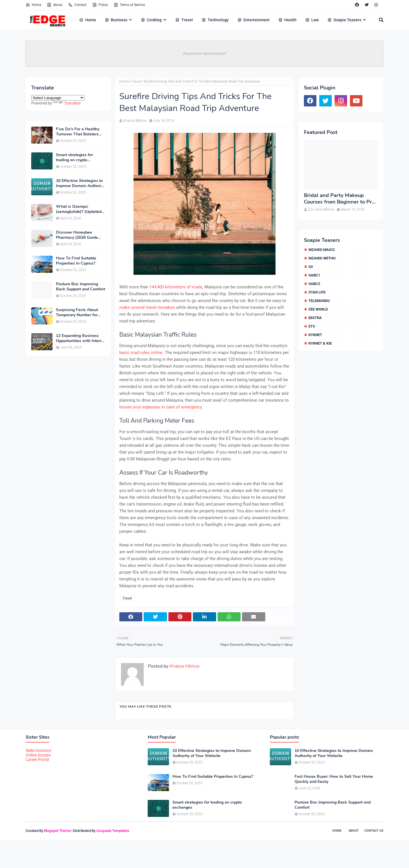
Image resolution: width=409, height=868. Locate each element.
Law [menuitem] (312, 20)
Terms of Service (129, 5)
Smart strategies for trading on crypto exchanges (74, 158)
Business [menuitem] (116, 20)
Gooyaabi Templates (113, 831)
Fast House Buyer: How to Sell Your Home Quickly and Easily (334, 779)
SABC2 (314, 284)
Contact (77, 5)
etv (312, 326)
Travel (136, 81)
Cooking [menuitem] (151, 20)
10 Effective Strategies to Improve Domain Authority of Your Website (80, 183)
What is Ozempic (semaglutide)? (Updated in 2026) (79, 209)
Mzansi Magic (322, 250)
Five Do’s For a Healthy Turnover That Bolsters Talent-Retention (78, 132)
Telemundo (319, 301)
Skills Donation (38, 750)
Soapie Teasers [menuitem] (344, 20)
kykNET (315, 335)
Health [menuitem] (287, 20)
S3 (311, 267)
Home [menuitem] (87, 20)
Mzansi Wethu (322, 258)
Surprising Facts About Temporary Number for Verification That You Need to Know (77, 313)
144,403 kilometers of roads (176, 287)
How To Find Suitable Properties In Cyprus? (76, 261)
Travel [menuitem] (184, 20)
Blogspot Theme (57, 831)
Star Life (317, 292)
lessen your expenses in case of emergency (160, 407)
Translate (67, 103)
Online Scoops (38, 755)
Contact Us (374, 831)
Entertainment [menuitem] (253, 20)
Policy (100, 5)
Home (33, 5)
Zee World (318, 309)
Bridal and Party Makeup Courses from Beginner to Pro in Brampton (339, 199)
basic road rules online (141, 353)
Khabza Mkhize (135, 121)
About (55, 5)
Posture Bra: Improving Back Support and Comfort (81, 287)
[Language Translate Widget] (58, 98)
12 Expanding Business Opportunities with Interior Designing (81, 338)
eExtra (315, 318)
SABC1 (314, 275)
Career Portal (37, 760)
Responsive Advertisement (205, 54)
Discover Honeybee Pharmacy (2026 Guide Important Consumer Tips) (80, 235)
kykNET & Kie (320, 343)
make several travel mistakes (147, 307)
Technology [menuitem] (215, 20)
